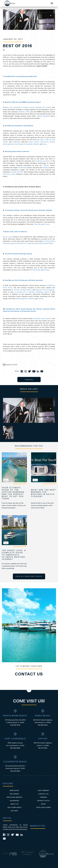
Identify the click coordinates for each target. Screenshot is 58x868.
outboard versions (43, 161)
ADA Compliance (14, 807)
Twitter (41, 299)
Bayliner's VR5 (24, 112)
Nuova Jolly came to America (16, 232)
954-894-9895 (15, 748)
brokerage (16, 142)
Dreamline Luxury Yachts (42, 319)
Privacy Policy (44, 801)
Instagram (23, 299)
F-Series (46, 165)
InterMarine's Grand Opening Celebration (21, 76)
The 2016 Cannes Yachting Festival (18, 254)
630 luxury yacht (9, 174)
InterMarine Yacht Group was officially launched (24, 280)
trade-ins (48, 140)
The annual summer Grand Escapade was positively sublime (28, 210)
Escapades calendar (32, 144)
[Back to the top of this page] (29, 690)
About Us (15, 804)
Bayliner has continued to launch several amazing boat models (27, 107)
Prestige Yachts (26, 290)
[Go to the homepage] (25, 3)
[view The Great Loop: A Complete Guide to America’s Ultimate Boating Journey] (14, 530)
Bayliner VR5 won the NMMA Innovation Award (23, 102)
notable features (43, 116)
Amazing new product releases (17, 151)
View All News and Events (29, 576)
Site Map (14, 811)
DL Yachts (15, 290)
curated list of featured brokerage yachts (33, 292)
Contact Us (43, 794)
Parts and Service (14, 797)
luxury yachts (34, 142)
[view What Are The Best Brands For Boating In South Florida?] (44, 467)
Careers (43, 797)
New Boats (15, 791)
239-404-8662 (15, 771)
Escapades (15, 801)
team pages (19, 144)
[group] (29, 410)
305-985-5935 (15, 725)
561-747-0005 (43, 748)
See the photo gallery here (40, 270)
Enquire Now (29, 379)
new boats (40, 140)
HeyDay (45, 168)
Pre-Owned (15, 794)
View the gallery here (42, 224)
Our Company (43, 791)
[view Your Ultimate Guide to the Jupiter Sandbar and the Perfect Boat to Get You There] (14, 467)
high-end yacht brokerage (45, 290)
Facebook (31, 299)
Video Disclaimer (43, 807)
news (45, 144)
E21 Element (22, 168)
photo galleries (9, 144)
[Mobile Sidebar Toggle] (52, 3)
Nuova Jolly (7, 237)
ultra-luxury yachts (48, 142)
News (43, 804)
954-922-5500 (43, 725)
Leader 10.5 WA (17, 172)
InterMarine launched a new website (19, 126)
